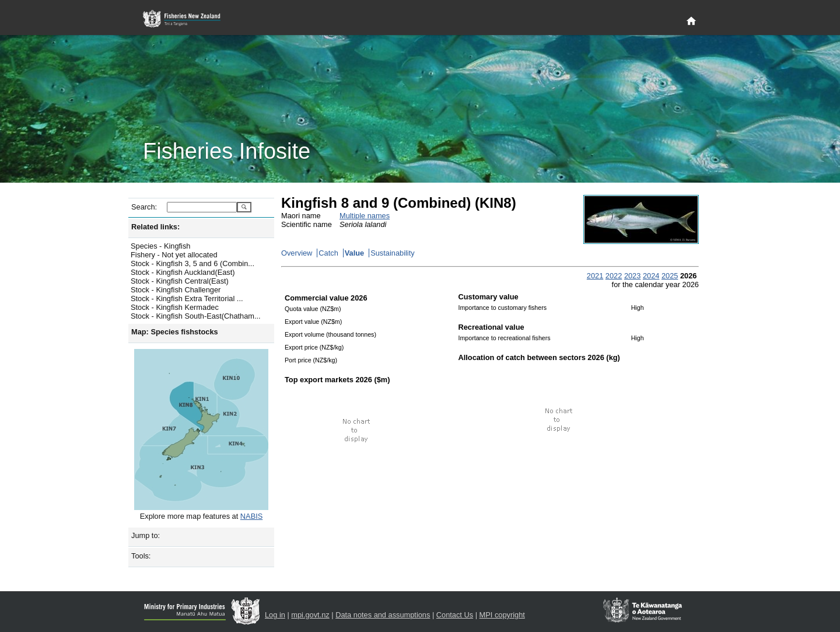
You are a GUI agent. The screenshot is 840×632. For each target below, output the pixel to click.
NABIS (251, 516)
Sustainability (392, 253)
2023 (632, 276)
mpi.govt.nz (310, 615)
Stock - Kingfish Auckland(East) (183, 272)
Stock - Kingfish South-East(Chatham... (196, 316)
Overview (297, 253)
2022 (614, 276)
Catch (328, 253)
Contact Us (455, 615)
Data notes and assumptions (383, 615)
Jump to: (146, 535)
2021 (595, 276)
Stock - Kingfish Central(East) (180, 281)
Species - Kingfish (160, 246)
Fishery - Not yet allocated (174, 255)
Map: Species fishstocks (175, 332)
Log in (275, 615)
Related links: (155, 227)
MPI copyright (502, 615)
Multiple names (365, 216)
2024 (651, 276)
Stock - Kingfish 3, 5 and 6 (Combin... (192, 263)
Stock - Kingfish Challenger (176, 290)
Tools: (141, 556)
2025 (670, 276)
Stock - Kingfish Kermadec (175, 307)
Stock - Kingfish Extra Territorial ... (187, 298)
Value (354, 253)
